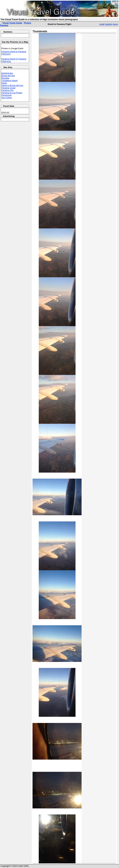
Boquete (5, 78)
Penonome (6, 95)
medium (109, 24)
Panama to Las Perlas (12, 93)
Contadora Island (9, 80)
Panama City (7, 90)
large (115, 24)
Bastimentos (7, 73)
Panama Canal (8, 88)
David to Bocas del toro (12, 85)
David (4, 83)
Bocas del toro (8, 76)
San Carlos (7, 98)
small (102, 24)
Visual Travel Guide (12, 23)
